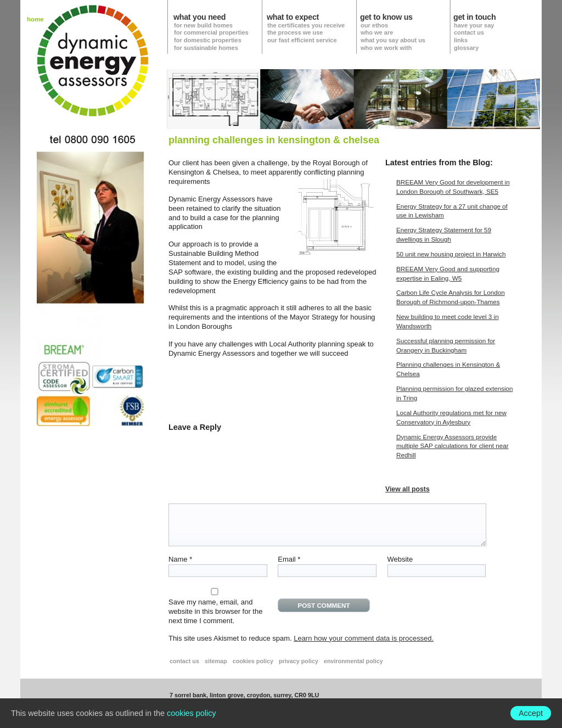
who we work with (386, 48)
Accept (531, 713)
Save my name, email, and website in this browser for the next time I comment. (215, 611)
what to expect (293, 18)
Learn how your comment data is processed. (364, 638)
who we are (377, 32)
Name (180, 559)
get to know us (386, 18)
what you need (199, 18)
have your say (474, 25)
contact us (469, 32)
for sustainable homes (206, 48)
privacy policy (299, 661)
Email (289, 559)
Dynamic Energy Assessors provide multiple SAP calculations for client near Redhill (453, 446)
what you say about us (393, 40)
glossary (466, 48)
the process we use (295, 32)
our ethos (374, 25)
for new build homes (203, 25)
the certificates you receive (306, 25)
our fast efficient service (302, 40)
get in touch (474, 18)
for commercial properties (211, 32)
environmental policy (353, 661)
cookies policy (253, 661)
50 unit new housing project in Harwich (451, 254)
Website (400, 559)
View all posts (408, 489)
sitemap (216, 661)
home (35, 19)
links (461, 40)
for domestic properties (208, 40)
